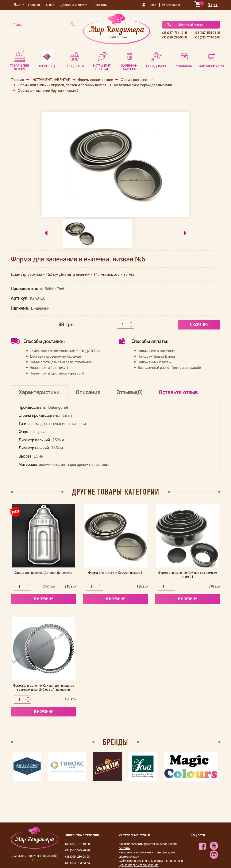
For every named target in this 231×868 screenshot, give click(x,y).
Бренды (116, 742)
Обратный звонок (186, 25)
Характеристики (39, 392)
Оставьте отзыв (178, 392)
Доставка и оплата (74, 5)
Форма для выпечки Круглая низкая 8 (115, 573)
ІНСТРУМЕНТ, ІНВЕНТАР (51, 80)
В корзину (199, 325)
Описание (88, 392)
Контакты (101, 5)
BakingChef (54, 289)
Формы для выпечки (137, 80)
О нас (50, 5)
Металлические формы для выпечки (143, 85)
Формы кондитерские (95, 80)
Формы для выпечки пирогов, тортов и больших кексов (62, 85)
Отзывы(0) (130, 392)
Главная (34, 5)
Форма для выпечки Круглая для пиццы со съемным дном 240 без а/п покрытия (44, 687)
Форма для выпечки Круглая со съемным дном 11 (188, 575)
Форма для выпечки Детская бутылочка (43, 573)
